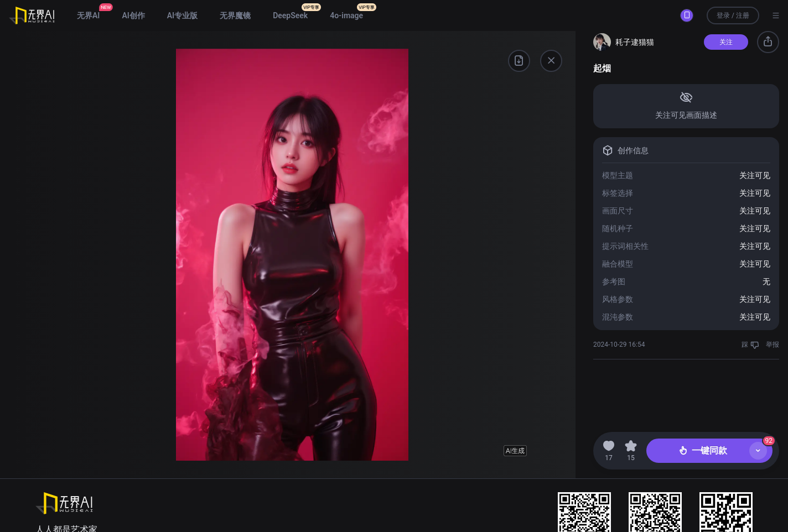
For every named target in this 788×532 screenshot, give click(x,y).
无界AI (88, 15)
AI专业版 (182, 15)
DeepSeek (290, 15)
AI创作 (133, 15)
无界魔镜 (235, 15)
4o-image (346, 15)
